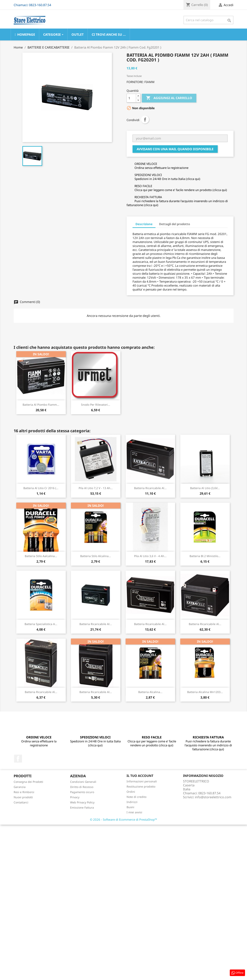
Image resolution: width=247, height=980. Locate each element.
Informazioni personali (142, 781)
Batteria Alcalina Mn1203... (205, 692)
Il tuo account (140, 776)
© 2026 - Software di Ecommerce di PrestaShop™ (123, 819)
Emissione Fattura (82, 807)
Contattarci (21, 802)
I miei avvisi (134, 812)
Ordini (131, 792)
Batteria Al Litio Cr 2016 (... (41, 488)
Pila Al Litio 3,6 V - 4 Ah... (150, 556)
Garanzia (20, 787)
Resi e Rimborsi (24, 792)
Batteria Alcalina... (150, 692)
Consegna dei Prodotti (28, 782)
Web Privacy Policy (82, 802)
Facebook (18, 759)
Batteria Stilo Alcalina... (96, 556)
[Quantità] (131, 98)
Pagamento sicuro (82, 792)
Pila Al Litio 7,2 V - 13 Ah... (96, 488)
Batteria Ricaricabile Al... (150, 488)
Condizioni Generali (83, 782)
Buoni (130, 807)
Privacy (75, 797)
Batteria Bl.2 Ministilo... (205, 556)
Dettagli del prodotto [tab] (175, 224)
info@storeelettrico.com (213, 797)
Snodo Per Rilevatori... (96, 405)
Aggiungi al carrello (169, 98)
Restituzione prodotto (141, 786)
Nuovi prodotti (23, 797)
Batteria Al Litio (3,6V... (205, 488)
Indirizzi (132, 802)
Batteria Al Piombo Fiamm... (41, 405)
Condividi (145, 120)
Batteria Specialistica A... (41, 624)
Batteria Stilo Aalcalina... (41, 556)
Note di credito (136, 797)
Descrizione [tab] (144, 224)
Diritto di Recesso (82, 787)
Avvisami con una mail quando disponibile (175, 149)
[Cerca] (208, 20)
